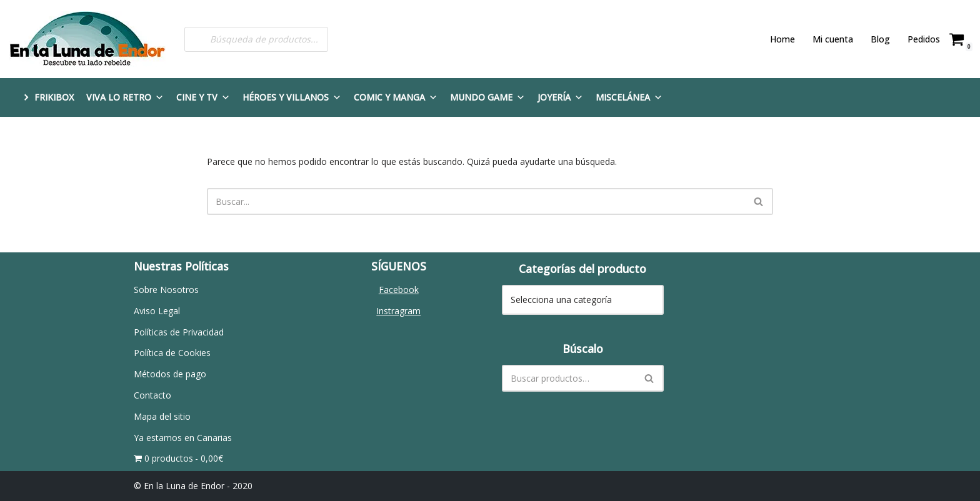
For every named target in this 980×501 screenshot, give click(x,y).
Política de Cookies (172, 353)
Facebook (399, 290)
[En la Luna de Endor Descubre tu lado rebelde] (87, 39)
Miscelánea (629, 97)
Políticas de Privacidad (179, 332)
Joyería (560, 97)
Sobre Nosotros (166, 290)
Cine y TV (203, 97)
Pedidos (924, 39)
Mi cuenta (833, 39)
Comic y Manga (396, 97)
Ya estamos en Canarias (183, 438)
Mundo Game (487, 97)
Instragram (398, 311)
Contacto (152, 395)
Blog (880, 39)
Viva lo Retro (125, 97)
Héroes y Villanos (292, 97)
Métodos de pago (170, 374)
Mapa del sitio (162, 416)
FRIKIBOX (54, 97)
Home (782, 39)
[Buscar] (476, 201)
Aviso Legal (157, 311)
